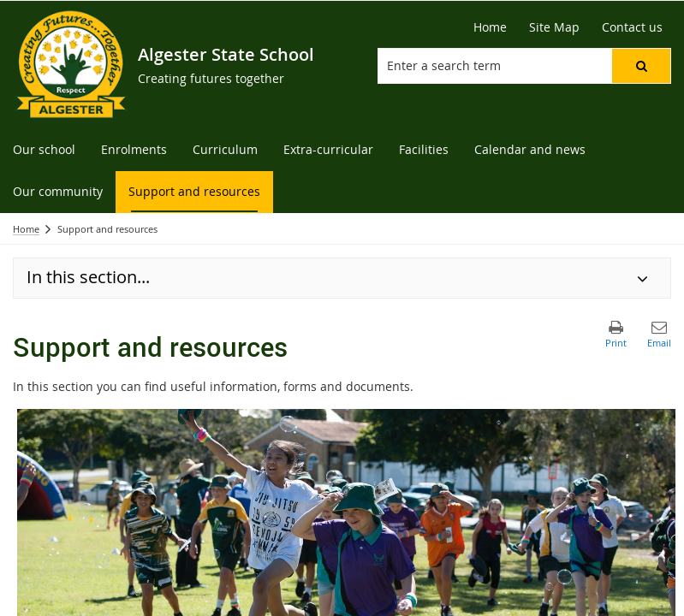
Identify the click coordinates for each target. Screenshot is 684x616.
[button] (641, 66)
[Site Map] (554, 27)
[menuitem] (44, 150)
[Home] (490, 27)
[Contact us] (632, 27)
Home (26, 229)
